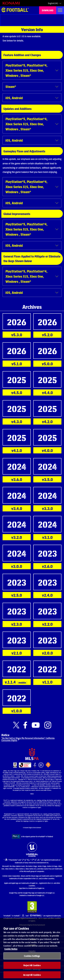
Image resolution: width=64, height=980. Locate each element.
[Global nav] (60, 10)
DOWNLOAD (48, 10)
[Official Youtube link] (36, 725)
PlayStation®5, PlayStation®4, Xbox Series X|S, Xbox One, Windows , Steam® (26, 70)
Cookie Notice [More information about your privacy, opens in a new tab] (11, 952)
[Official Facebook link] (25, 725)
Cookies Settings (32, 959)
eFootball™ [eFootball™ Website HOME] (15, 10)
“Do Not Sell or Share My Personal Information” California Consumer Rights (28, 739)
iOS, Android (14, 98)
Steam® (11, 86)
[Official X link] (16, 725)
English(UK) (53, 3)
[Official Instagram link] (48, 725)
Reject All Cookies (32, 968)
